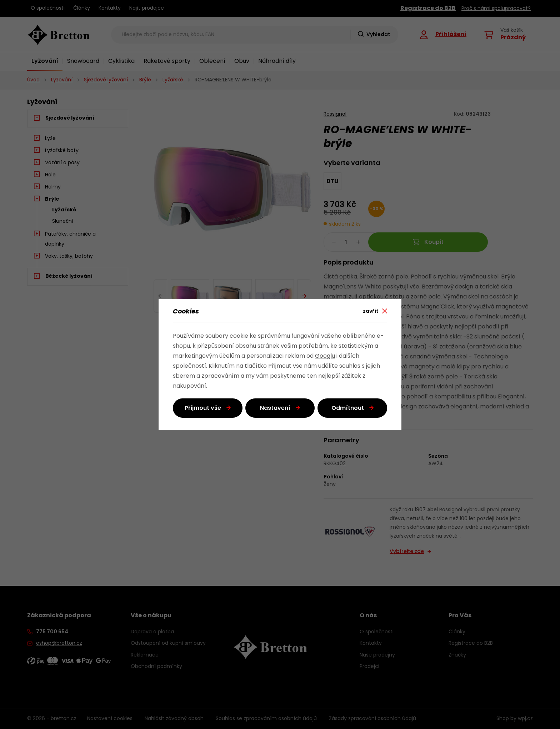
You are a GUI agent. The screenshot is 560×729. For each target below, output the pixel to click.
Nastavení (275, 408)
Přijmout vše (203, 408)
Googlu (325, 356)
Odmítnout (348, 408)
